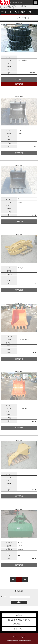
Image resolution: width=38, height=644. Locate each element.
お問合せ (19, 615)
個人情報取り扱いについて (19, 620)
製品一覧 (23, 6)
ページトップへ (19, 637)
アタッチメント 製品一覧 (7, 8)
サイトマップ (19, 629)
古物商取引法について (19, 624)
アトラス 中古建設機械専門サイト (9, 6)
